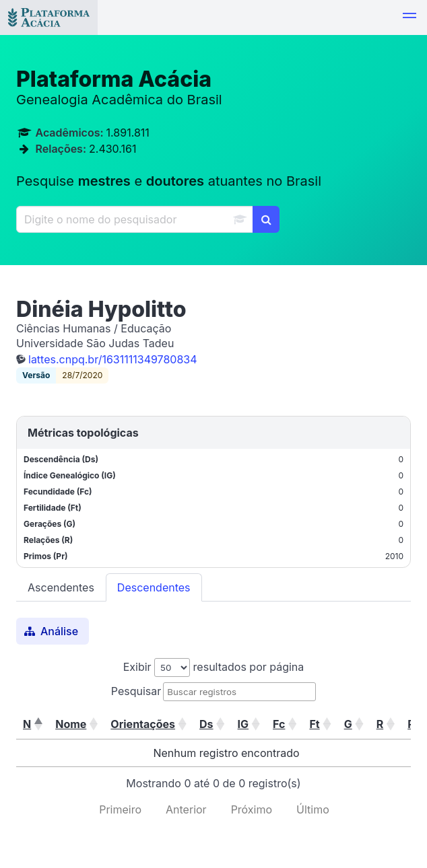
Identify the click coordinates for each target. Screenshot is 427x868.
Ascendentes (61, 587)
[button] (409, 17)
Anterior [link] (186, 809)
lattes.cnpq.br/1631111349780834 (113, 359)
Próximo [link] (252, 809)
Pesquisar (136, 691)
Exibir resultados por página (214, 667)
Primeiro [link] (120, 809)
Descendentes (154, 587)
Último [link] (313, 809)
